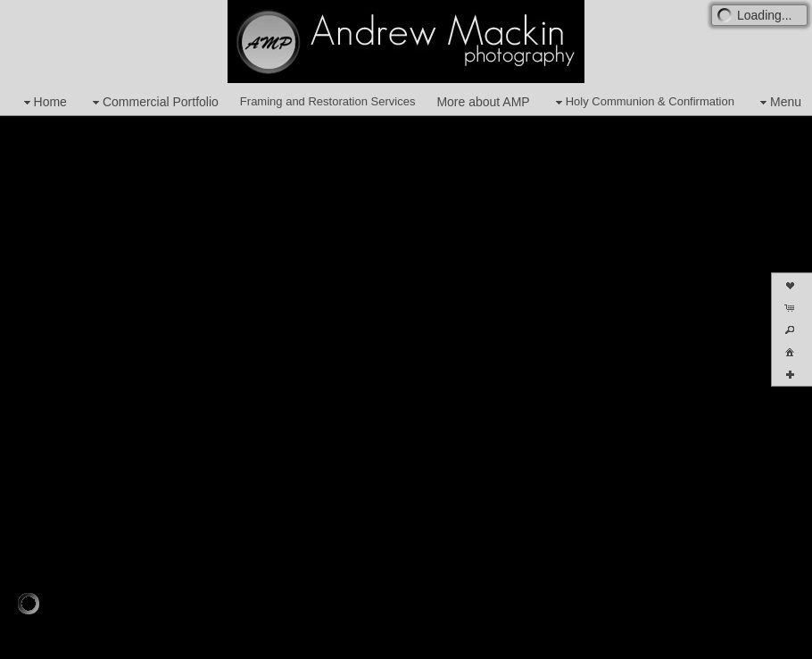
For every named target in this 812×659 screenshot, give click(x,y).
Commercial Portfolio (153, 102)
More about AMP (483, 102)
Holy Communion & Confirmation (643, 102)
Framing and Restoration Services (328, 101)
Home (43, 102)
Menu (779, 102)
